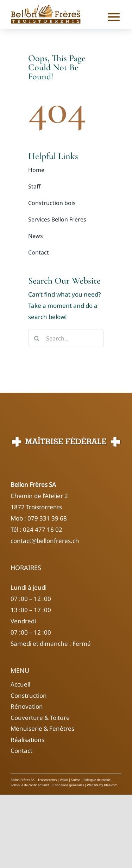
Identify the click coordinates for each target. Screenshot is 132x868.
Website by (95, 785)
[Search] (37, 338)
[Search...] (66, 338)
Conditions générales (68, 785)
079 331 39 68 (46, 518)
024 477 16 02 (43, 529)
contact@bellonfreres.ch (45, 541)
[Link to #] (112, 17)
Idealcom (111, 785)
